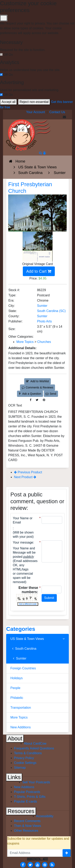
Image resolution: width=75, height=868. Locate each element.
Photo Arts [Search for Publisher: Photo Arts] (44, 321)
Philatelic (17, 698)
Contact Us (57, 112)
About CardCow (35, 743)
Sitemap (20, 768)
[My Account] (44, 153)
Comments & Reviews (37, 387)
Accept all (8, 102)
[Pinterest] (45, 865)
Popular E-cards (25, 801)
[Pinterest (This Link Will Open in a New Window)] (44, 400)
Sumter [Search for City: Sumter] (42, 306)
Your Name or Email (23, 520)
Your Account (36, 112)
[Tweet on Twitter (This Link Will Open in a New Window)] (37, 400)
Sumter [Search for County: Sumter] (42, 316)
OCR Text (15, 405)
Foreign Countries (23, 668)
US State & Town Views (37, 639)
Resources (21, 811)
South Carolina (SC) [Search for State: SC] (51, 311)
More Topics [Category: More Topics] (25, 342)
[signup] (67, 853)
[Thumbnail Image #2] (38, 260)
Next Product (25, 477)
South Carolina (23, 649)
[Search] (40, 153)
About (15, 738)
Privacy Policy (24, 758)
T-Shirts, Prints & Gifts (30, 797)
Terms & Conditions (28, 753)
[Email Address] (35, 853)
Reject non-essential (34, 102)
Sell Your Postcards (36, 782)
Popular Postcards (27, 792)
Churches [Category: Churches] (44, 342)
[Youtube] (38, 865)
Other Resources (26, 831)
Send (51, 394)
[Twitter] (30, 865)
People (15, 688)
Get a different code (28, 604)
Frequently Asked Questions (34, 748)
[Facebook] (23, 865)
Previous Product (28, 472)
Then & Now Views (27, 826)
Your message (23, 542)
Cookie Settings (25, 763)
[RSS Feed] (52, 865)
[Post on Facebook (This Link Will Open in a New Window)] (31, 400)
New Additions (20, 727)
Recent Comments (27, 821)
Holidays (16, 678)
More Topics (19, 717)
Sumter (18, 658)
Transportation (21, 708)
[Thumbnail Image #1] (38, 241)
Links (14, 777)
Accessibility (45, 816)
